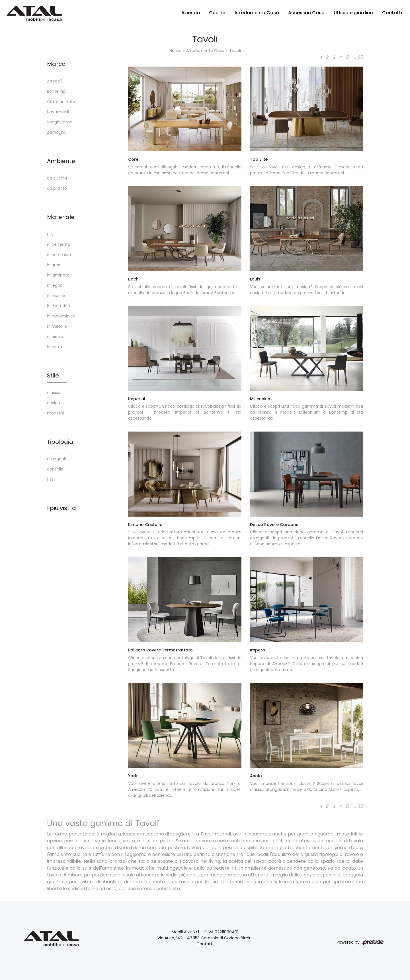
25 (360, 57)
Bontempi (57, 91)
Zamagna (57, 132)
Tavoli (235, 51)
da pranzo (57, 188)
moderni (55, 413)
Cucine (217, 13)
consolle (55, 469)
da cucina (57, 178)
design (54, 403)
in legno (55, 285)
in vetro (55, 347)
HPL (50, 234)
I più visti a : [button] (63, 508)
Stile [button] (53, 376)
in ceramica (59, 255)
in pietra (55, 337)
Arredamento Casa (257, 13)
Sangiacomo (60, 122)
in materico (59, 306)
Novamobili (58, 112)
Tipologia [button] (60, 442)
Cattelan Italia (61, 102)
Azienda (191, 13)
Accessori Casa (306, 13)
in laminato (58, 275)
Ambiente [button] (61, 161)
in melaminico (61, 316)
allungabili (57, 459)
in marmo (57, 296)
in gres (54, 265)
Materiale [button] (61, 217)
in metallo (57, 326)
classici (54, 393)
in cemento (59, 244)
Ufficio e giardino (353, 13)
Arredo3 (55, 81)
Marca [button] (56, 64)
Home (175, 51)
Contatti (392, 13)
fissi (51, 479)
